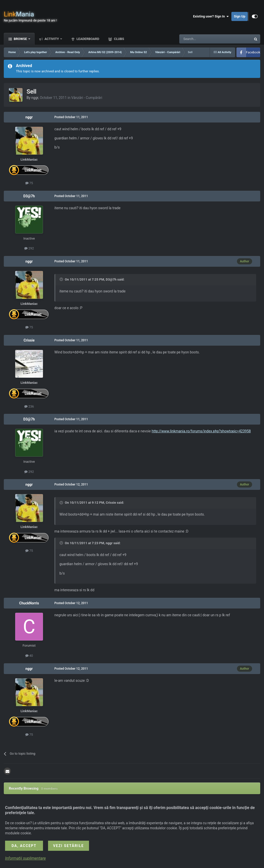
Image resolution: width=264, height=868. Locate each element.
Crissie (29, 340)
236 (29, 406)
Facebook (253, 52)
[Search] (203, 39)
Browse (20, 39)
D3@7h (29, 196)
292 (29, 248)
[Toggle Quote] (62, 279)
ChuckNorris (29, 603)
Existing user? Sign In (211, 16)
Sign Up (240, 16)
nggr (35, 98)
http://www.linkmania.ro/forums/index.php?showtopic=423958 (201, 431)
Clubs (118, 39)
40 (29, 656)
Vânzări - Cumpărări (87, 98)
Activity (52, 39)
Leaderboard (87, 39)
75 (29, 183)
